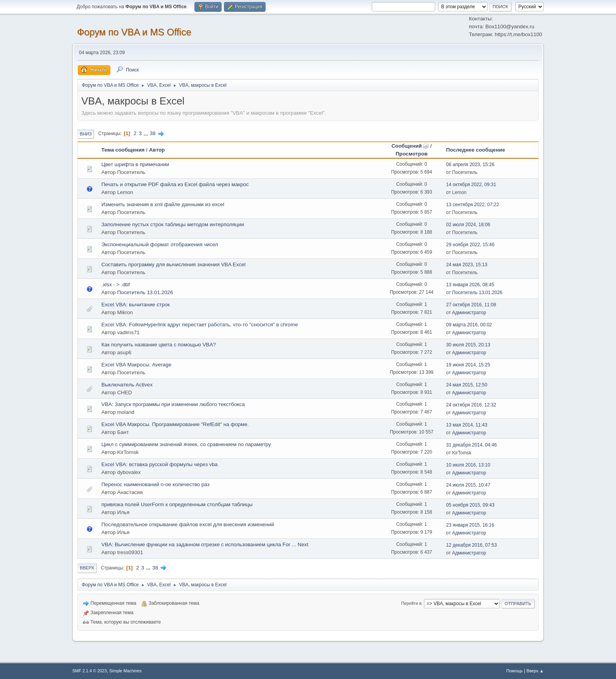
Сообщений (410, 146)
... (146, 133)
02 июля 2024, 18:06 (468, 225)
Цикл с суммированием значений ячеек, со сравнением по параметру (186, 444)
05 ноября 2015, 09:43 (470, 505)
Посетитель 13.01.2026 (145, 292)
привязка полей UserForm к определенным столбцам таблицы (177, 504)
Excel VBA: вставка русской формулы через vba (159, 464)
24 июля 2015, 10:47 (468, 485)
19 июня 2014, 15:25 (468, 365)
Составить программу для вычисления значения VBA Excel (173, 264)
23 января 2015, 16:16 (470, 525)
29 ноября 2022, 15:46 (470, 245)
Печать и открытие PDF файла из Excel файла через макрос (175, 184)
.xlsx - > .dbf (115, 285)
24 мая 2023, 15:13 (467, 265)
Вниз (86, 134)
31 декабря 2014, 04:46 (472, 445)
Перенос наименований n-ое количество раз (155, 484)
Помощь (515, 671)
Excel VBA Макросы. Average (136, 365)
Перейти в (411, 603)
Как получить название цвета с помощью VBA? (159, 345)
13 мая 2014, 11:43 (467, 425)
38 (153, 133)
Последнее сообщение (476, 150)
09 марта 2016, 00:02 (469, 325)
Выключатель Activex (127, 385)
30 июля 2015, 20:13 (468, 345)
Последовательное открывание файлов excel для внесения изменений (188, 524)
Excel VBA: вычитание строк (136, 305)
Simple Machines (125, 671)
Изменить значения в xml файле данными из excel (163, 204)
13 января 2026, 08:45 (470, 285)
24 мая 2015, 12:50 (467, 385)
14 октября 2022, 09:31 (471, 185)
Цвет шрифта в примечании (135, 164)
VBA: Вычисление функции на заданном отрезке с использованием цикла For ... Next (205, 544)
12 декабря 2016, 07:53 (472, 545)
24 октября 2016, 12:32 (471, 405)
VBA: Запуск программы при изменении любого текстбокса (173, 404)
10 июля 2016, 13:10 (468, 465)
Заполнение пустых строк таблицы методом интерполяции (173, 224)
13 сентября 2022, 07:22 (473, 205)
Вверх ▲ (535, 671)
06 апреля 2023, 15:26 (470, 165)
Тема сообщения (123, 150)
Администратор (469, 313)
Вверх (87, 568)
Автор (157, 150)
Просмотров (412, 154)
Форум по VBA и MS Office (134, 32)
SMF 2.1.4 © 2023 (90, 671)
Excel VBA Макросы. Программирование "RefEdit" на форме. (175, 424)
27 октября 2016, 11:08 (471, 305)
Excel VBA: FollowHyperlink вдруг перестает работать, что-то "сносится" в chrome (200, 325)
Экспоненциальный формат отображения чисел (160, 244)
